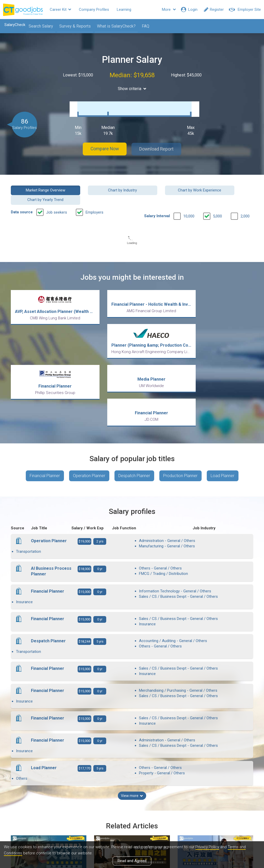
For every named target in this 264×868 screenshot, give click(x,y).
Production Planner (181, 401)
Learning (124, 10)
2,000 (245, 201)
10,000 (189, 201)
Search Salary (40, 26)
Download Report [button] (158, 144)
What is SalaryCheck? (116, 26)
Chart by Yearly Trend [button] (226, 185)
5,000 (217, 201)
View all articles (132, 813)
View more (132, 715)
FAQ (145, 26)
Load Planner (223, 401)
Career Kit (60, 10)
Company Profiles (94, 10)
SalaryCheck (14, 25)
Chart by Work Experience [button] (163, 185)
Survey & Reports (75, 26)
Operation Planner (89, 401)
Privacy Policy (207, 847)
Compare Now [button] (104, 144)
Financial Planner (44, 401)
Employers (94, 197)
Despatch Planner (134, 401)
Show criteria (132, 89)
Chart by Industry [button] (101, 185)
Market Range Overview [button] (38, 185)
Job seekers (57, 197)
